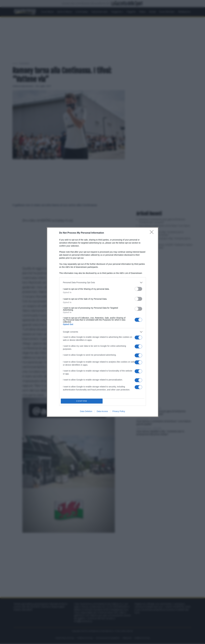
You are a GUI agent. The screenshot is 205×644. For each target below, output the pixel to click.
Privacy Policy (119, 411)
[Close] (153, 233)
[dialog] (103, 322)
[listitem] (103, 282)
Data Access (102, 411)
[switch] (138, 289)
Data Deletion (86, 411)
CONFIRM (82, 401)
